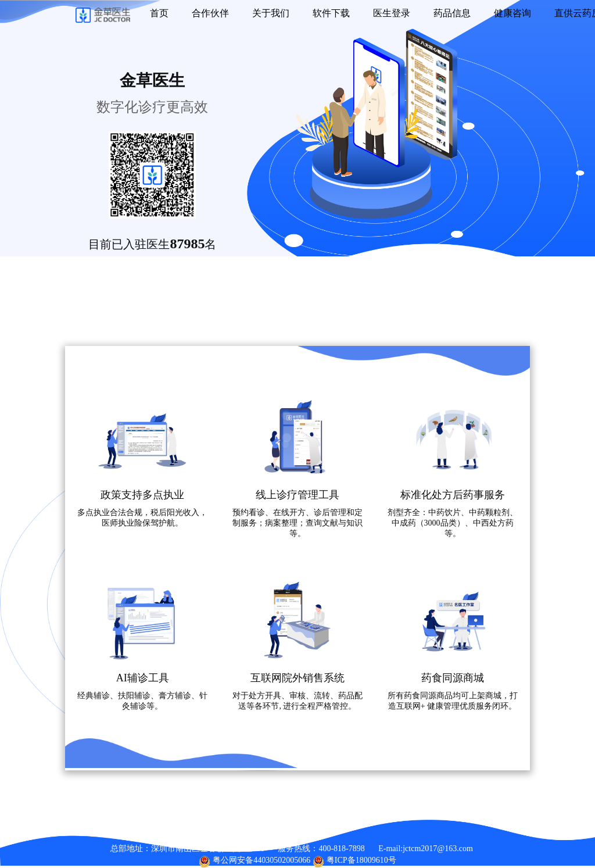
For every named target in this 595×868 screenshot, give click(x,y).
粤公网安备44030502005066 (261, 860)
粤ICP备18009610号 (361, 860)
